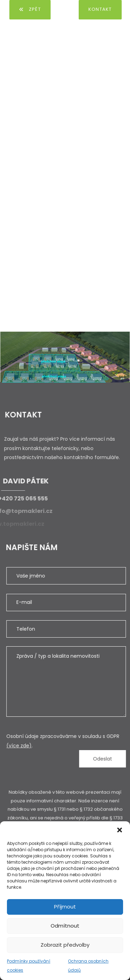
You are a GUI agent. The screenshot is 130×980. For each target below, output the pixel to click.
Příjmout (65, 907)
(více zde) (25, 746)
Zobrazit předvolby (65, 945)
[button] (120, 830)
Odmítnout (65, 926)
